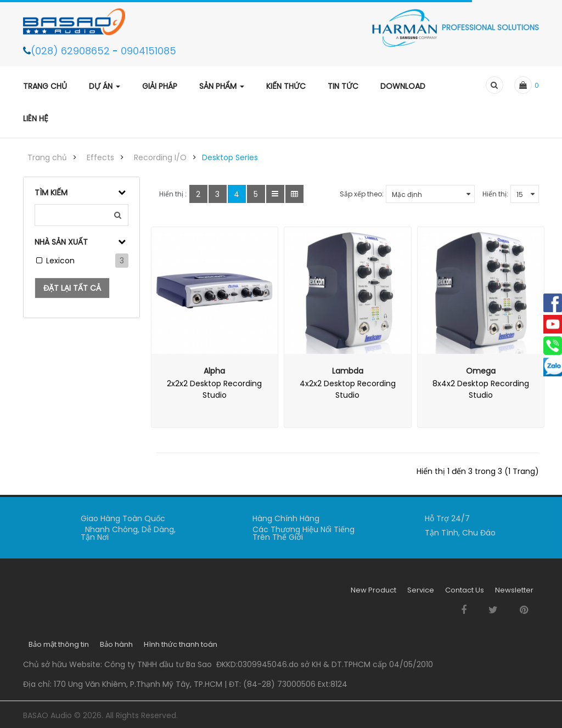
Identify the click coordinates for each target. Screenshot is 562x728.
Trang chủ (47, 157)
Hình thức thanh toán (181, 648)
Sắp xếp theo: (362, 194)
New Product (373, 594)
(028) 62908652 (72, 51)
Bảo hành (116, 648)
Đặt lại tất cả (72, 288)
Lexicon (60, 261)
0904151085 (148, 51)
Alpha (214, 371)
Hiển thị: (495, 194)
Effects (100, 157)
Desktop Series (230, 157)
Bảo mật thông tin (59, 648)
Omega (481, 371)
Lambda (348, 371)
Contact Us (465, 594)
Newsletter (514, 594)
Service (421, 594)
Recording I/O (160, 157)
